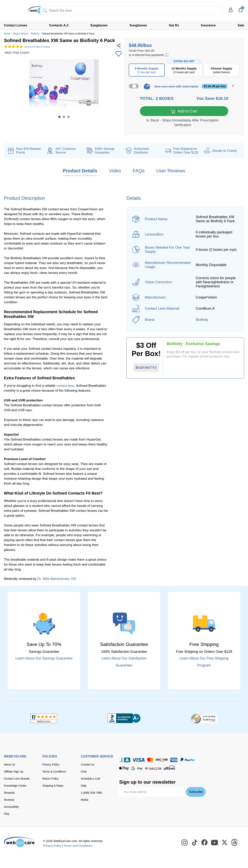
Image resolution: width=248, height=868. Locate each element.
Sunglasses (138, 25)
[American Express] (174, 760)
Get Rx (174, 25)
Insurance (208, 25)
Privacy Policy (51, 765)
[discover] (162, 760)
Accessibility (11, 807)
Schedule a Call (90, 779)
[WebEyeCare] (20, 842)
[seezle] (153, 769)
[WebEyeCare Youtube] (215, 843)
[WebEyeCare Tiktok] (195, 843)
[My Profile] (231, 12)
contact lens (65, 386)
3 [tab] (69, 117)
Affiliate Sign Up (14, 772)
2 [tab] (64, 117)
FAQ (7, 814)
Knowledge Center (15, 786)
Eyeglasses (99, 25)
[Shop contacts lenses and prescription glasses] (16, 12)
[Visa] (138, 760)
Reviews (9, 800)
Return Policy (50, 779)
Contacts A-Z (59, 25)
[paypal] (187, 760)
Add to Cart (184, 112)
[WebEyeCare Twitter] (225, 843)
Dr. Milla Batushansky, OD (57, 579)
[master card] (150, 760)
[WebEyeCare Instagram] (185, 843)
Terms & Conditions (54, 772)
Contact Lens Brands (17, 779)
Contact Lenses (16, 25)
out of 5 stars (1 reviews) (37, 47)
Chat (84, 772)
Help (84, 786)
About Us (10, 765)
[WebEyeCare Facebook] (205, 843)
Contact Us (87, 765)
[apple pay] (124, 769)
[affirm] (169, 768)
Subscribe (196, 792)
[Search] (45, 11)
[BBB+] (124, 719)
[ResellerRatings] (204, 719)
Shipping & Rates (53, 786)
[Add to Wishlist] (119, 54)
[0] (241, 11)
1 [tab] (59, 117)
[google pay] (137, 769)
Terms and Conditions (78, 846)
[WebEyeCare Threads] (235, 843)
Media (84, 800)
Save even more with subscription (176, 86)
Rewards (9, 793)
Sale (241, 25)
